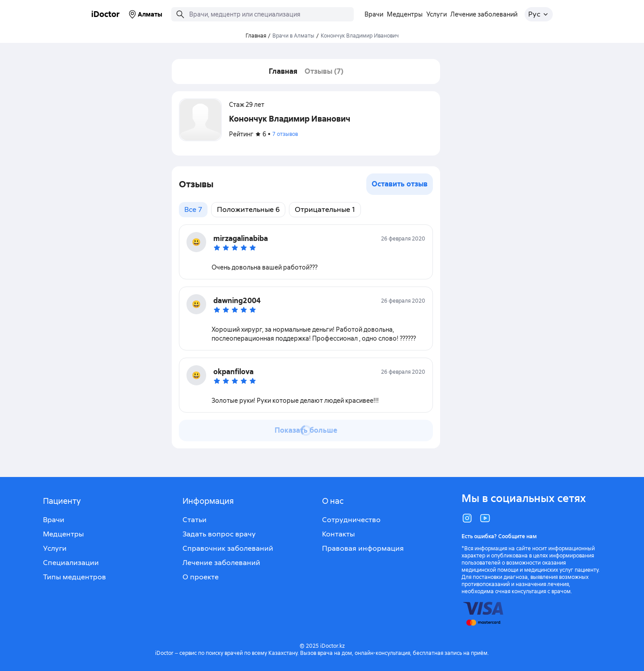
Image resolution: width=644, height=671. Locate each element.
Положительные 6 (248, 209)
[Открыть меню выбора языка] (539, 14)
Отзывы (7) (324, 71)
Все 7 (193, 209)
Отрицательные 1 (325, 209)
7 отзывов (285, 134)
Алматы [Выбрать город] (145, 14)
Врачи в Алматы (293, 36)
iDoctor (106, 14)
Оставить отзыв (400, 184)
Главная (283, 71)
